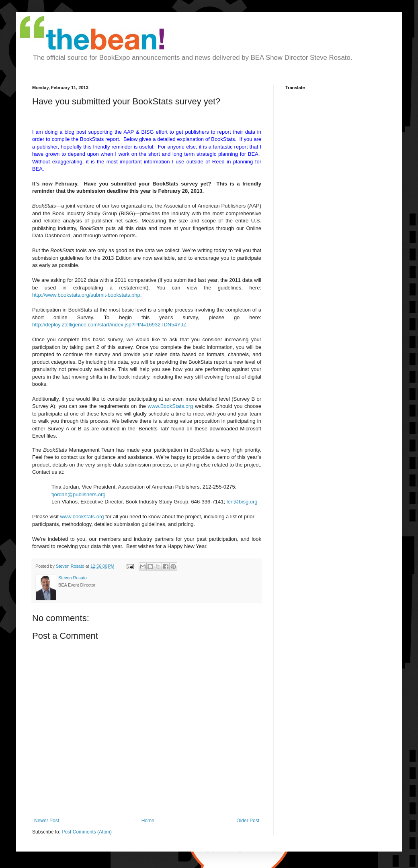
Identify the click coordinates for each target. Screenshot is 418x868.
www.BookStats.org (171, 406)
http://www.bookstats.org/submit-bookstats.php (86, 295)
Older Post (248, 821)
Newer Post (47, 821)
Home (148, 821)
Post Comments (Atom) (87, 832)
